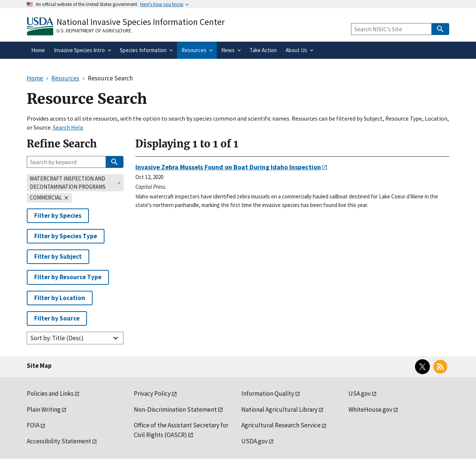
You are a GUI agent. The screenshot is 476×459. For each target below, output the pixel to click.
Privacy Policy (152, 393)
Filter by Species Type (66, 236)
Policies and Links (50, 393)
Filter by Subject (58, 256)
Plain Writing (44, 409)
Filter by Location (60, 298)
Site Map (39, 366)
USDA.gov (255, 441)
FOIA (33, 425)
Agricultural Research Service (281, 425)
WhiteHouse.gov (370, 409)
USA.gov (360, 393)
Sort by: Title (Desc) (57, 338)
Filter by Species (58, 216)
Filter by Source (57, 318)
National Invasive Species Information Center (141, 22)
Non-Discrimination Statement (175, 409)
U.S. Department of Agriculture (94, 31)
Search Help (68, 127)
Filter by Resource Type (68, 277)
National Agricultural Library (279, 409)
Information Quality (268, 393)
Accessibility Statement (59, 441)
